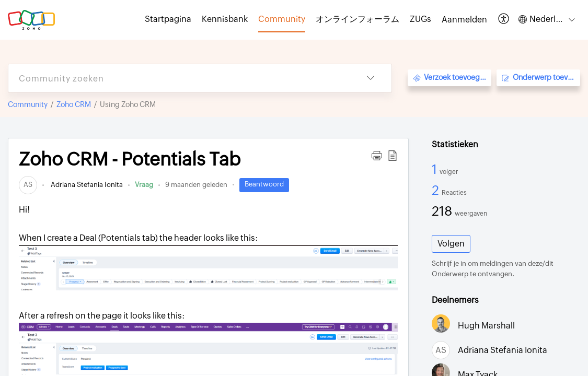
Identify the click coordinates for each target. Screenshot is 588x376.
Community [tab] (282, 19)
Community (28, 104)
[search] (179, 78)
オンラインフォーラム (358, 19)
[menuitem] (464, 20)
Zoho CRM (74, 104)
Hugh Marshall (486, 326)
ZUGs (420, 19)
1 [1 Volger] (436, 169)
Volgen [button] (451, 244)
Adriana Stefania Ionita (86, 185)
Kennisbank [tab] (225, 19)
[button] (504, 20)
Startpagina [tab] (168, 19)
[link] (28, 185)
